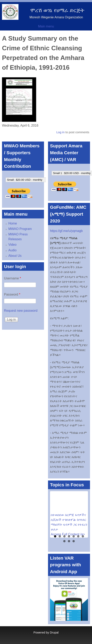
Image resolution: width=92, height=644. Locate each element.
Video (12, 245)
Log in (60, 132)
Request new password (21, 311)
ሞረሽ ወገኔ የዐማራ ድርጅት (57, 10)
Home (13, 223)
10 (74, 541)
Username (12, 278)
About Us (15, 256)
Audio (12, 250)
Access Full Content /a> (68, 534)
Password (12, 294)
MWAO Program (20, 229)
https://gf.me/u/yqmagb (66, 231)
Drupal (54, 632)
